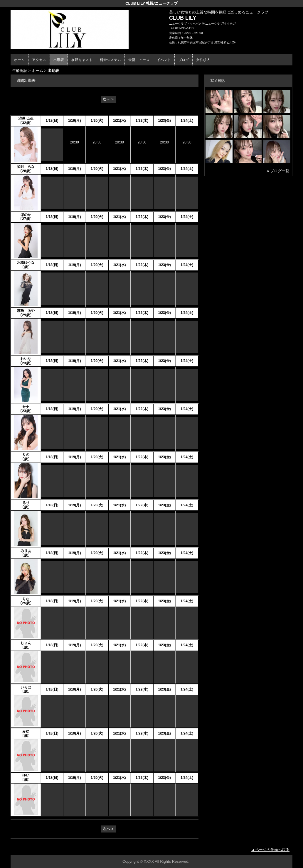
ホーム (19, 60)
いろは (26, 687)
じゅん (26, 643)
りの (26, 455)
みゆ (26, 731)
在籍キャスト (82, 60)
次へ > (108, 99)
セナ (26, 407)
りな (26, 599)
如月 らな (26, 167)
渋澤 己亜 (26, 119)
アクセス (39, 60)
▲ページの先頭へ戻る (270, 850)
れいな (26, 359)
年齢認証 (20, 71)
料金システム (110, 60)
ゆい (26, 775)
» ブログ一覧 (278, 171)
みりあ (26, 551)
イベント (164, 60)
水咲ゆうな (26, 263)
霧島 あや (26, 311)
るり (26, 503)
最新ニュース (139, 60)
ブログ (184, 60)
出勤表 (59, 60)
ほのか (26, 215)
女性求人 (203, 60)
